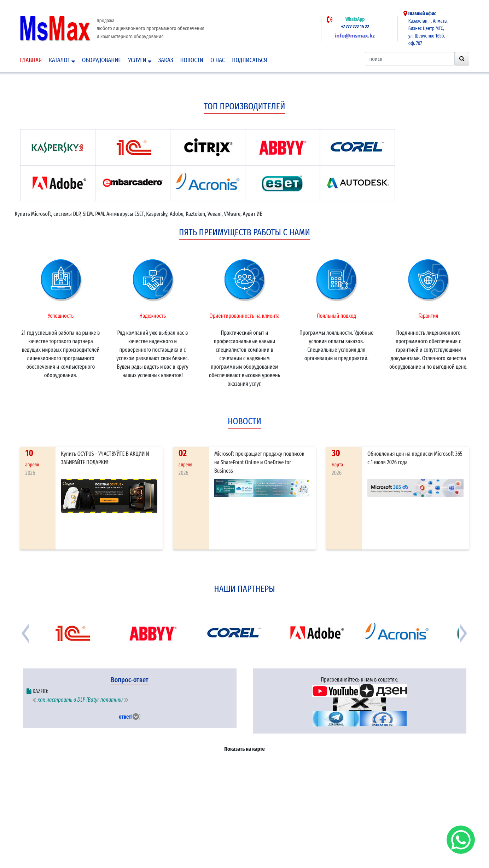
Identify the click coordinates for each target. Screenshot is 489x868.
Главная (31, 60)
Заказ (166, 60)
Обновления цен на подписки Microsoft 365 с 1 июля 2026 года (415, 458)
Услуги (139, 60)
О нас (218, 60)
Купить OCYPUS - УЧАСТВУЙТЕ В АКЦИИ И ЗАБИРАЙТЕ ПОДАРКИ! (105, 458)
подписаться (249, 60)
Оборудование (101, 60)
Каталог (62, 60)
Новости (192, 60)
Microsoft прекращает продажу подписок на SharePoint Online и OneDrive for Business (259, 462)
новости (244, 421)
